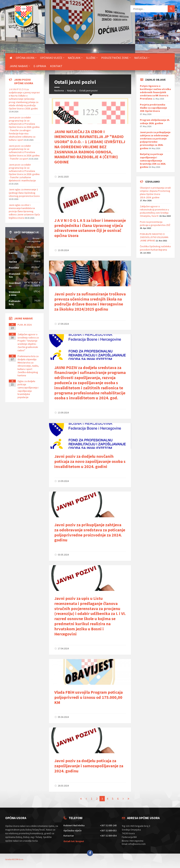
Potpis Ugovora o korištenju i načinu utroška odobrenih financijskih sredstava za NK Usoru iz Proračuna (155, 92)
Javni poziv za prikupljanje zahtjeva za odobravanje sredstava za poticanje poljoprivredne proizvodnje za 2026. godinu (155, 140)
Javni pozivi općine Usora (24, 81)
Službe (91, 58)
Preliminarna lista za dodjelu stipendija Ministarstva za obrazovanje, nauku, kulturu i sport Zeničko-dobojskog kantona (28, 366)
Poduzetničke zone (115, 58)
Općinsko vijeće (51, 58)
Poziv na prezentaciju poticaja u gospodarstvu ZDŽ (155, 223)
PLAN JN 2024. (25, 325)
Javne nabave (19, 66)
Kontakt (56, 66)
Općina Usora (25, 58)
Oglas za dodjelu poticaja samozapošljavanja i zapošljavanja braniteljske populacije (28, 389)
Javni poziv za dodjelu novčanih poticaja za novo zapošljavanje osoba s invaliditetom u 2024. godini (90, 461)
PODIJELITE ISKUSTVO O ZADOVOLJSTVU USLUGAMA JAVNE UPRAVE (154, 237)
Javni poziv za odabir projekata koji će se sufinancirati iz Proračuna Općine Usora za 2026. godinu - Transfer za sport (24, 152)
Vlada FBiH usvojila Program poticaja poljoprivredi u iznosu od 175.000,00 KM (89, 697)
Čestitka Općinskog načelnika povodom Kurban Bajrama (155, 248)
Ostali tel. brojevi (74, 841)
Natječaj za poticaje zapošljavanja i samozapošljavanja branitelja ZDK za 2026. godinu (153, 160)
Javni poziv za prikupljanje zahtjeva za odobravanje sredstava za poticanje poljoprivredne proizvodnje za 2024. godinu (90, 532)
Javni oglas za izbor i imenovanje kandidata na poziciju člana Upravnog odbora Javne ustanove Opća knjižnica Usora (24, 211)
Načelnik (74, 58)
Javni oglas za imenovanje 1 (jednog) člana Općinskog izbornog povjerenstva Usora (24, 193)
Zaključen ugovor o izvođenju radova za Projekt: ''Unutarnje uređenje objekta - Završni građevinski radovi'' (28, 342)
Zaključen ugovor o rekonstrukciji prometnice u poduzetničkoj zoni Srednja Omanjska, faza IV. (154, 211)
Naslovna (59, 90)
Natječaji (141, 58)
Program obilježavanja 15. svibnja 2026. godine (155, 121)
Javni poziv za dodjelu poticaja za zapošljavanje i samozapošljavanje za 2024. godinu (89, 766)
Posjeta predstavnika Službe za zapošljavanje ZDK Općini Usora (153, 108)
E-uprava (40, 66)
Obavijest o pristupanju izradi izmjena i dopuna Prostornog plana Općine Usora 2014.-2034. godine (155, 193)
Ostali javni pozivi (88, 90)
